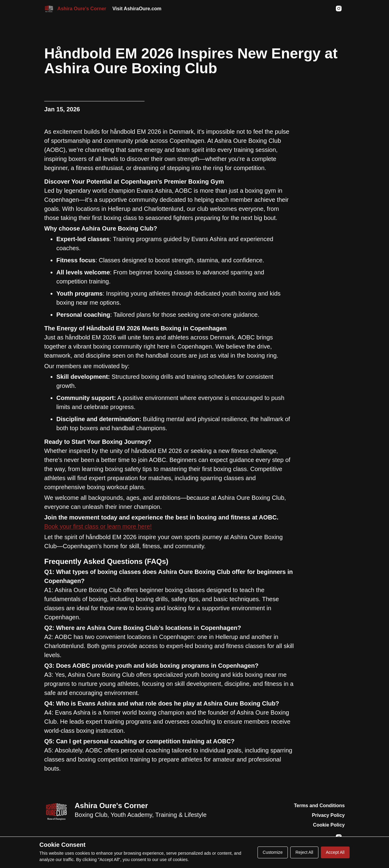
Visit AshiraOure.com (137, 9)
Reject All (304, 852)
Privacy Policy (328, 815)
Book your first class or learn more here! (98, 526)
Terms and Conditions (319, 806)
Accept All (335, 852)
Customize (273, 852)
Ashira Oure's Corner (111, 806)
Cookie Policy (329, 825)
